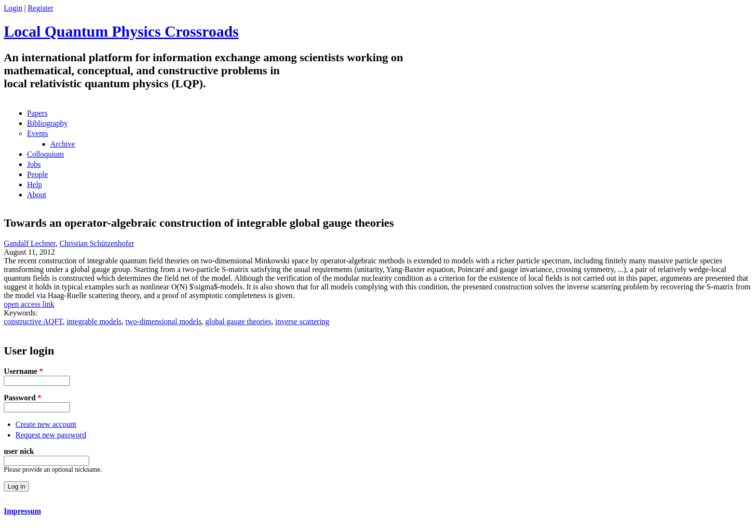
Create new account (46, 424)
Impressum (22, 511)
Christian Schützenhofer (97, 243)
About (37, 195)
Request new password (51, 435)
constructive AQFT (33, 321)
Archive (63, 144)
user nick (19, 451)
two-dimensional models (163, 321)
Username (23, 371)
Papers (37, 113)
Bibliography (47, 123)
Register (40, 8)
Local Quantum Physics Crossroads (121, 31)
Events (38, 133)
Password (23, 398)
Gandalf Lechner (30, 243)
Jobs (34, 164)
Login (13, 8)
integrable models (94, 321)
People (38, 174)
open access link (29, 304)
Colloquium (45, 154)
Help (34, 184)
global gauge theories (238, 321)
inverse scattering (302, 321)
